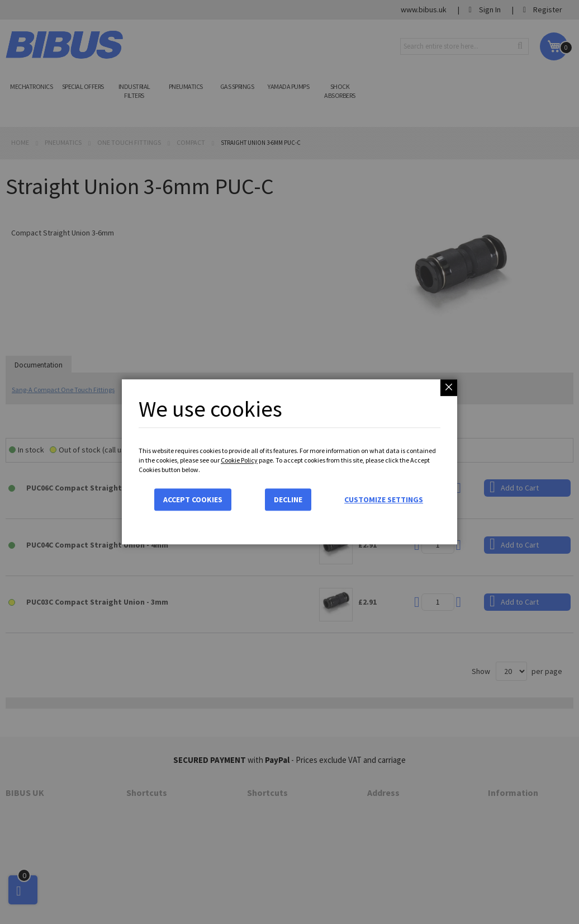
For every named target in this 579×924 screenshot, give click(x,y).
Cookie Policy (239, 460)
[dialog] (289, 462)
